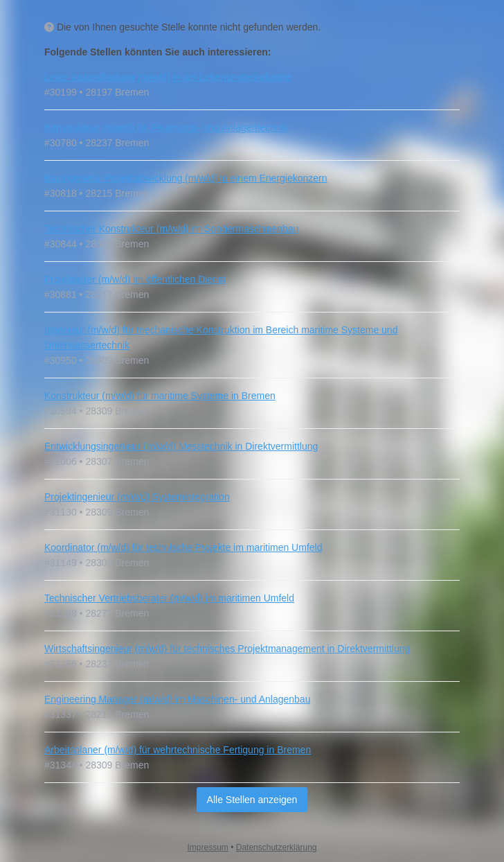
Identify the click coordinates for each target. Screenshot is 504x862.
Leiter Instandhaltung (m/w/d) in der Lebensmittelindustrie (168, 77)
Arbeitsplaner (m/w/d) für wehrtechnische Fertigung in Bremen (178, 750)
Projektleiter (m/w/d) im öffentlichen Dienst (135, 279)
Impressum (208, 847)
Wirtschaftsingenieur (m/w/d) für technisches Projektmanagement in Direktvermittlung (227, 649)
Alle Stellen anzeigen (252, 800)
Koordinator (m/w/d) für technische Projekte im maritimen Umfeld (183, 547)
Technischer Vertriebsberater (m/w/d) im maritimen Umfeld (169, 598)
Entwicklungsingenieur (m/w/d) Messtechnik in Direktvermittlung (181, 446)
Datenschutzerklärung (277, 847)
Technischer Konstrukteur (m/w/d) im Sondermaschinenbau (171, 229)
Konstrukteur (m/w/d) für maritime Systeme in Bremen (160, 396)
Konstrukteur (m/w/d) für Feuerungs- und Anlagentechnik (166, 127)
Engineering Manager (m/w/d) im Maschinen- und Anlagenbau (177, 699)
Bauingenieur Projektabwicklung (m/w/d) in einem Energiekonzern (186, 178)
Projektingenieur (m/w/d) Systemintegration (137, 497)
